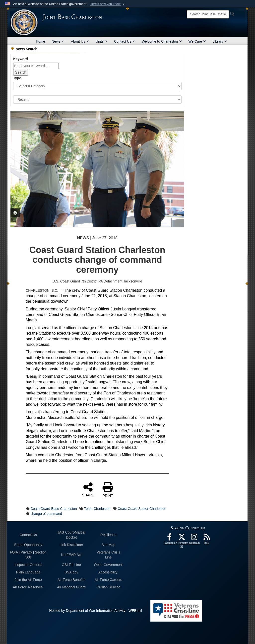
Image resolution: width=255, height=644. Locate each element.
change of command (46, 514)
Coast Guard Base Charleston (54, 509)
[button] (108, 4)
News (58, 41)
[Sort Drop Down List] (97, 99)
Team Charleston (97, 509)
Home (40, 41)
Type (17, 78)
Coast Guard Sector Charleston (142, 509)
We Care (197, 41)
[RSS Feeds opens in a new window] (207, 538)
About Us (80, 41)
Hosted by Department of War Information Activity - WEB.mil (96, 611)
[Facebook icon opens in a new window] (169, 538)
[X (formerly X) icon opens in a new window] (182, 538)
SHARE (88, 489)
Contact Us (125, 41)
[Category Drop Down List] (97, 86)
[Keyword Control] (36, 66)
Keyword (21, 59)
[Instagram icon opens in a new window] (194, 538)
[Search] (208, 14)
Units (102, 41)
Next (176, 169)
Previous (19, 169)
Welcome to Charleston (162, 41)
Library (220, 41)
